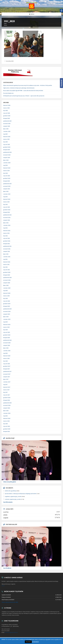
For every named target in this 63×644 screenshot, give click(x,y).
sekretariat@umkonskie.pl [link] (11, 632)
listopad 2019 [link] (7, 306)
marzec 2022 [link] (6, 233)
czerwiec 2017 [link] (7, 382)
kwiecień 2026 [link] (7, 105)
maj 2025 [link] (5, 134)
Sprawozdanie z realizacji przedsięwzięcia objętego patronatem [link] (21, 494)
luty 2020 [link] (5, 298)
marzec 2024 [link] (6, 171)
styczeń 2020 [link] (7, 301)
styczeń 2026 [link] (7, 113)
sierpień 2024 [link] (7, 157)
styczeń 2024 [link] (7, 176)
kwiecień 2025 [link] (7, 137)
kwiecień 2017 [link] (7, 387)
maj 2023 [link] (5, 197)
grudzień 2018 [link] (7, 335)
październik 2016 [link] (7, 403)
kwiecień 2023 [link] (7, 199)
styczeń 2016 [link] (7, 426)
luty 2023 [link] (5, 204)
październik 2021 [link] (7, 246)
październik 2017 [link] (7, 371)
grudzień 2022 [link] (7, 210)
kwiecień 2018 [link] (7, 356)
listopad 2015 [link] (7, 431)
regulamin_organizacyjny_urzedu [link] (13, 496)
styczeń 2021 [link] (7, 270)
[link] (31, 6)
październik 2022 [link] (7, 215)
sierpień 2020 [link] (7, 283)
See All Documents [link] (8, 502)
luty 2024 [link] (5, 173)
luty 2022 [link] (5, 236)
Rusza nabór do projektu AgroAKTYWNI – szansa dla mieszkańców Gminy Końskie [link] (23, 91)
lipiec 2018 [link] (6, 348)
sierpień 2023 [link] (7, 189)
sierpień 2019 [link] (7, 314)
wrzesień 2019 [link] (7, 311)
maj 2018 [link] (5, 353)
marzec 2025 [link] (6, 139)
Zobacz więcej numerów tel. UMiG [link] (10, 602)
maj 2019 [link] (5, 322)
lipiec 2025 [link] (6, 129)
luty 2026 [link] (5, 110)
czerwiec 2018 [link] (7, 351)
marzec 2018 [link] (6, 358)
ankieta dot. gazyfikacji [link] (11, 491)
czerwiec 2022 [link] (7, 225)
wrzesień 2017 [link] (7, 374)
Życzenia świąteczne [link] (8, 93)
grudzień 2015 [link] (7, 429)
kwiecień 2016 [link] (7, 418)
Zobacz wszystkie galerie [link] (10, 482)
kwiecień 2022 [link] (7, 231)
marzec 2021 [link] (6, 264)
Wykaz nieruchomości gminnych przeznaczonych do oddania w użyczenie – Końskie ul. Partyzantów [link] (28, 85)
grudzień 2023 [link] (7, 178)
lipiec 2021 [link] (6, 254)
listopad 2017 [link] (7, 369)
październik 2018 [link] (7, 340)
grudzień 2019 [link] (7, 304)
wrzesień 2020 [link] (7, 280)
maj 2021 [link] (5, 259)
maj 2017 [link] (5, 384)
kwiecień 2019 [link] (7, 325)
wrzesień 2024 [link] (7, 155)
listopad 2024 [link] (7, 150)
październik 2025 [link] (7, 121)
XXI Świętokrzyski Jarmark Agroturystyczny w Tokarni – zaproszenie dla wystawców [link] (24, 96)
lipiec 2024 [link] (6, 160)
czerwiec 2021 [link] (7, 257)
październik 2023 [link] (7, 184)
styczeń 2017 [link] (7, 395)
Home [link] (6, 25)
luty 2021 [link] (5, 267)
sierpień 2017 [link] (7, 377)
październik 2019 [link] (7, 309)
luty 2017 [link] (5, 392)
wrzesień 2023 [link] (7, 186)
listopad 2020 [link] (7, 275)
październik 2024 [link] (7, 152)
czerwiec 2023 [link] (7, 194)
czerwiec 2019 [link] (7, 319)
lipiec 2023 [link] (6, 191)
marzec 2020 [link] (6, 296)
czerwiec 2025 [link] (7, 131)
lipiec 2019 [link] (6, 317)
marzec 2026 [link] (6, 108)
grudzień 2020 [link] (7, 272)
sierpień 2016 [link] (7, 408)
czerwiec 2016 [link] (7, 413)
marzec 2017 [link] (6, 390)
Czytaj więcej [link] (35, 642)
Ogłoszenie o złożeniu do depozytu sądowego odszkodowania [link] (19, 88)
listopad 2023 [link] (7, 181)
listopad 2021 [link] (7, 244)
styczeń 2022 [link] (7, 238)
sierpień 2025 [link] (7, 126)
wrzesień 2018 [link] (7, 343)
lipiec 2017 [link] (6, 379)
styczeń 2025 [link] (7, 144)
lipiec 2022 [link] (6, 223)
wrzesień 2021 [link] (7, 249)
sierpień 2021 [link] (7, 251)
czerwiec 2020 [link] (7, 288)
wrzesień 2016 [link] (7, 405)
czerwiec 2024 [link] (7, 163)
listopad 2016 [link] (7, 400)
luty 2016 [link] (5, 424)
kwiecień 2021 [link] (7, 262)
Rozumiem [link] (28, 642)
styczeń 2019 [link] (7, 332)
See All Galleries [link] (7, 568)
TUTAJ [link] (3, 586)
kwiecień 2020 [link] (7, 293)
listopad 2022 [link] (7, 212)
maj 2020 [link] (5, 291)
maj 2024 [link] (5, 165)
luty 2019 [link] (5, 330)
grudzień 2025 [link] (7, 116)
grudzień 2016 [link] (7, 398)
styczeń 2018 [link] (7, 364)
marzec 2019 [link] (6, 327)
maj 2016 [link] (5, 416)
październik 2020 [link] (7, 277)
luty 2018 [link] (5, 361)
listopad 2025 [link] (7, 118)
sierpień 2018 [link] (7, 345)
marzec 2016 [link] (6, 421)
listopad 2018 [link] (7, 338)
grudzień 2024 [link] (7, 147)
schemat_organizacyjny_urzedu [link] (13, 499)
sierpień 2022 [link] (7, 220)
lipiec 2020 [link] (6, 285)
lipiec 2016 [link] (6, 411)
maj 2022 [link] (5, 228)
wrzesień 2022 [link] (7, 217)
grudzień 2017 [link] (7, 366)
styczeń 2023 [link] (7, 207)
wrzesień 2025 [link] (7, 124)
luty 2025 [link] (5, 142)
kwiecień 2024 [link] (7, 168)
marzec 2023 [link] (6, 202)
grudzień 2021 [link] (7, 241)
